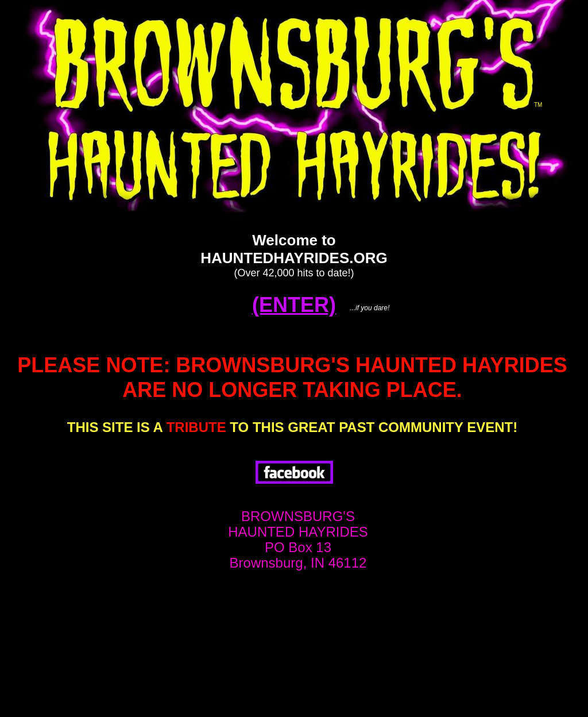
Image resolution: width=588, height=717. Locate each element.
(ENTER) (294, 305)
